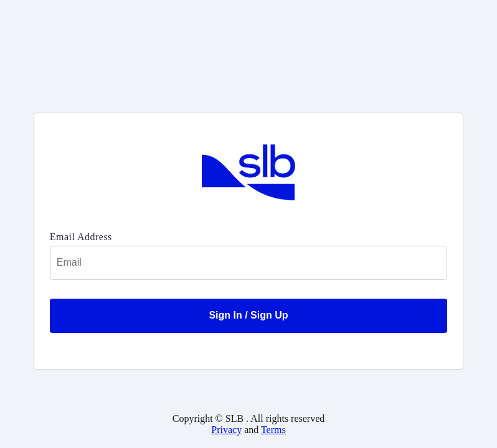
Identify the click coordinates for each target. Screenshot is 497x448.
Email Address (81, 237)
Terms (273, 430)
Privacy (226, 430)
